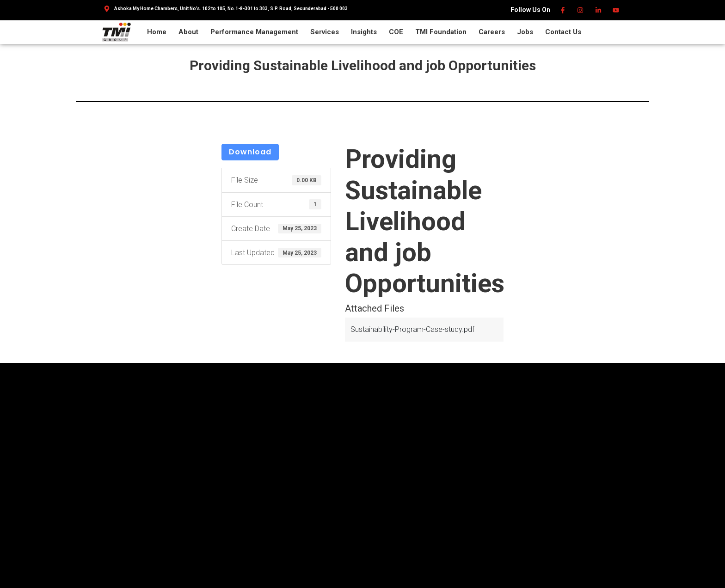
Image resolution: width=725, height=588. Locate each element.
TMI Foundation (441, 32)
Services (325, 32)
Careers (492, 32)
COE (396, 32)
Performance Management (254, 32)
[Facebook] (563, 10)
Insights (364, 32)
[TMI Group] (117, 32)
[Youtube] (617, 10)
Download (250, 152)
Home (157, 32)
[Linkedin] (599, 10)
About (188, 32)
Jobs (525, 32)
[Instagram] (581, 10)
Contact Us (563, 32)
